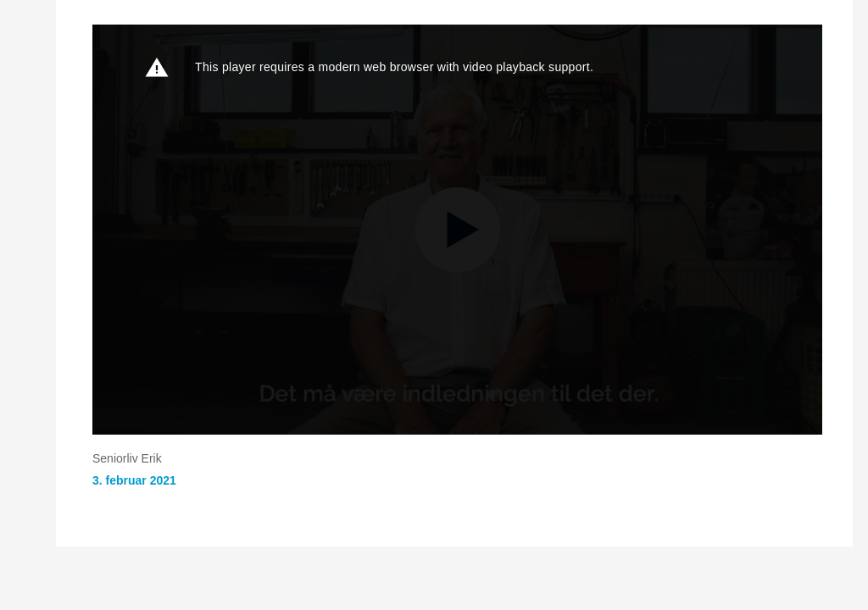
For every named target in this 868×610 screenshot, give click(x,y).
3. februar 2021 (134, 480)
